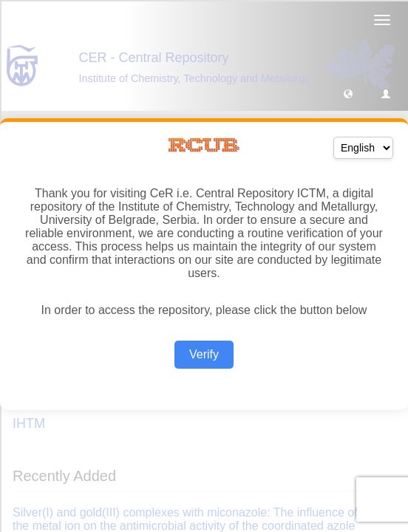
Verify (204, 354)
